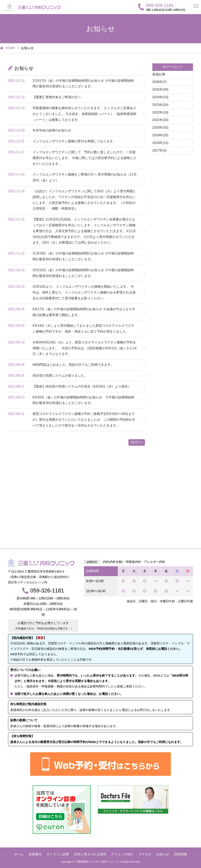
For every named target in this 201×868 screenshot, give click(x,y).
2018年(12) (160, 143)
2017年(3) (159, 150)
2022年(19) (160, 112)
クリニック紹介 (122, 854)
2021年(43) (160, 120)
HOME (10, 48)
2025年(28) (160, 89)
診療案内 (35, 854)
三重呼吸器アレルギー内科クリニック (97, 862)
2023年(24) (160, 105)
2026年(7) (159, 82)
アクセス (145, 854)
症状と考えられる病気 (90, 854)
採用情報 (180, 854)
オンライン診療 (58, 854)
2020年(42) (160, 128)
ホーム (19, 854)
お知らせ (163, 854)
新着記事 (159, 74)
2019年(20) (160, 135)
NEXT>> (137, 442)
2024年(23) (160, 97)
